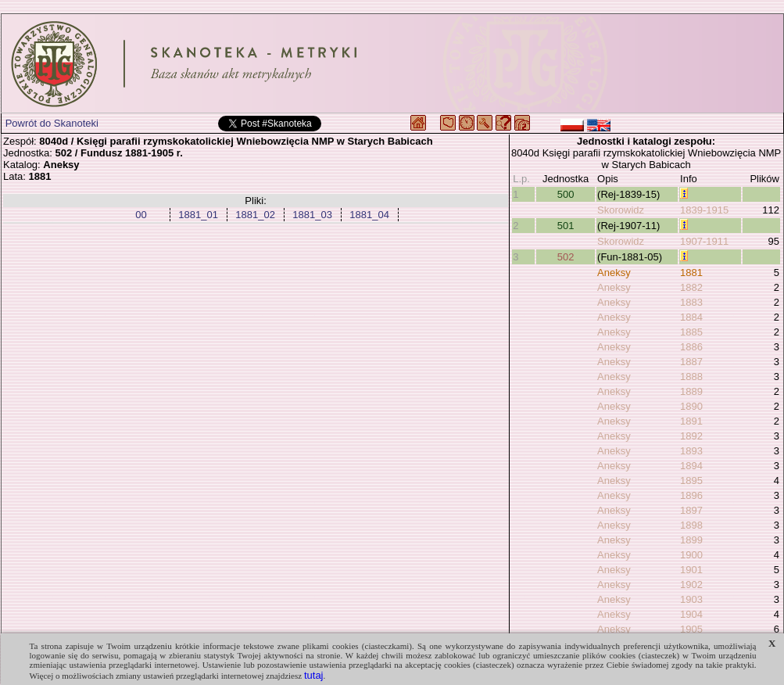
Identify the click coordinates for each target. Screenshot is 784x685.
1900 (691, 555)
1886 (691, 347)
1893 (691, 451)
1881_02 (255, 215)
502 (566, 257)
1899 (691, 540)
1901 (691, 570)
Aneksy (614, 273)
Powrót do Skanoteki (52, 123)
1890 (691, 406)
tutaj (314, 675)
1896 (691, 495)
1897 (691, 510)
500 (566, 194)
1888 (691, 377)
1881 (691, 273)
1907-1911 (704, 241)
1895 (691, 481)
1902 (691, 585)
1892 (691, 436)
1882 (691, 287)
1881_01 (198, 215)
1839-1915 (704, 210)
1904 (691, 614)
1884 (691, 317)
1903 (691, 599)
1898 (691, 525)
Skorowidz (621, 210)
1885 (691, 332)
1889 (691, 391)
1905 (691, 629)
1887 (691, 362)
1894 (691, 466)
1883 (691, 302)
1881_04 (369, 215)
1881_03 (312, 215)
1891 (691, 421)
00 (141, 215)
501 (566, 226)
